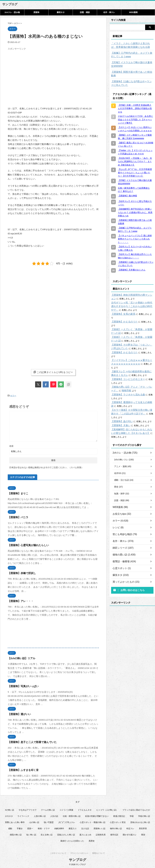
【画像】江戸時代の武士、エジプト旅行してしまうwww (132, 55)
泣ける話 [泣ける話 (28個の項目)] (85, 828)
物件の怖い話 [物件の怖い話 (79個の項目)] (116, 828)
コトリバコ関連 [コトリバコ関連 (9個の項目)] (66, 809)
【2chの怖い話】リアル (20, 658)
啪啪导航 (118, 372)
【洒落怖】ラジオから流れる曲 (126, 377)
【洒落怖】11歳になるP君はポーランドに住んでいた (132, 80)
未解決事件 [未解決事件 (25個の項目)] (59, 828)
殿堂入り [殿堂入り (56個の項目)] (73, 828)
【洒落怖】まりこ (17, 493)
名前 (11, 445)
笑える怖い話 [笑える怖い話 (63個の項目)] (47, 834)
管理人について (99, 853)
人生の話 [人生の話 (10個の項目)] (54, 815)
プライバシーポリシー (79, 853)
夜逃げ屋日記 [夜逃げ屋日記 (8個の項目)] (119, 815)
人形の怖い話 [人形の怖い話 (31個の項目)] (40, 815)
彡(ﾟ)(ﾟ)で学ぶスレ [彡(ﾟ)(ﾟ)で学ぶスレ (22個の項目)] (67, 822)
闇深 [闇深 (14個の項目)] (143, 834)
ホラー (13, 395)
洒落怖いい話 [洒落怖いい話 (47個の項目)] (99, 828)
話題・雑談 (85, 12)
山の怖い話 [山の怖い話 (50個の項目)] (34, 822)
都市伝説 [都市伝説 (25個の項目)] (114, 834)
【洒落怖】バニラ (17, 517)
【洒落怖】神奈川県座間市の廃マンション (131, 291)
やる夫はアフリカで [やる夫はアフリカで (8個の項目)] (28, 809)
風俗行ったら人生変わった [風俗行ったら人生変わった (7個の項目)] (72, 840)
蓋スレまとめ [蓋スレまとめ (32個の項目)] (85, 834)
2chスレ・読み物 (12, 12)
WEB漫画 (133, 12)
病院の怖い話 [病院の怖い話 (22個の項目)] (16, 834)
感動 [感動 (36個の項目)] (10, 828)
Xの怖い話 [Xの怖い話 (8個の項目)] (10, 809)
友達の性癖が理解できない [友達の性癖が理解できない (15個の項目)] (97, 815)
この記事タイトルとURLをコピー (53, 372)
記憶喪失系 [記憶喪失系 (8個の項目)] (101, 834)
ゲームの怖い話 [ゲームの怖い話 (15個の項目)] (48, 809)
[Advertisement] (33, 73)
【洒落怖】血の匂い (121, 400)
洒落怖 (36, 12)
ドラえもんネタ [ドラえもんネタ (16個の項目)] (85, 809)
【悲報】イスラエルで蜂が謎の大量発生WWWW (130, 64)
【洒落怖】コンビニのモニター (126, 361)
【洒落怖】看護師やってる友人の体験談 (130, 384)
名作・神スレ (109, 12)
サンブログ (10, 4)
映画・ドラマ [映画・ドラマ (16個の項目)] (44, 828)
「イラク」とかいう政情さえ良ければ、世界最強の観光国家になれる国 (132, 45)
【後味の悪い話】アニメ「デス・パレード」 (132, 369)
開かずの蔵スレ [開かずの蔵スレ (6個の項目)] (130, 834)
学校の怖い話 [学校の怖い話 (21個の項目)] (144, 815)
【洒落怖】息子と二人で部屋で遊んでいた (29, 741)
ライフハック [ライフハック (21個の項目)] (23, 815)
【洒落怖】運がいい (18, 713)
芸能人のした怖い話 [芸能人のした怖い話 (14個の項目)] (66, 834)
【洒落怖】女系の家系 (122, 310)
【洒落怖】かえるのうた (123, 314)
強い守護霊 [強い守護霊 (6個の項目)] (49, 822)
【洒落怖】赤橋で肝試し (20, 572)
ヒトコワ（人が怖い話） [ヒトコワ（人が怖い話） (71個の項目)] (107, 809)
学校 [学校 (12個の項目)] (132, 815)
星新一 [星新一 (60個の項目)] (30, 828)
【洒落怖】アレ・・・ (19, 600)
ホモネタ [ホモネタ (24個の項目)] (9, 815)
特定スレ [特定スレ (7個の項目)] (130, 828)
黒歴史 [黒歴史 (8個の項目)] (92, 840)
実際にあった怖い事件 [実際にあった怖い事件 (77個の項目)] (15, 822)
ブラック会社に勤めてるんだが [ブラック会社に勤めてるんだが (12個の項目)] (136, 809)
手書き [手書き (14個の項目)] (20, 828)
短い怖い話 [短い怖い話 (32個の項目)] (31, 834)
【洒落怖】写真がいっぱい (21, 686)
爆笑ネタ (61, 12)
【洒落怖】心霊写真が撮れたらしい (26, 545)
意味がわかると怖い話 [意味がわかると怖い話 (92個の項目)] (140, 822)
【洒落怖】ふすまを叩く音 (21, 769)
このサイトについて (58, 853)
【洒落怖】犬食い (120, 404)
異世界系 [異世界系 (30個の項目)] (143, 828)
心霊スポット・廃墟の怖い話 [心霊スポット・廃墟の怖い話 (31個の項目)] (93, 822)
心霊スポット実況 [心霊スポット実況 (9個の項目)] (118, 822)
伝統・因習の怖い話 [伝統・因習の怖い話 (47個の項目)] (72, 815)
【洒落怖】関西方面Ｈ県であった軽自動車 (131, 72)
